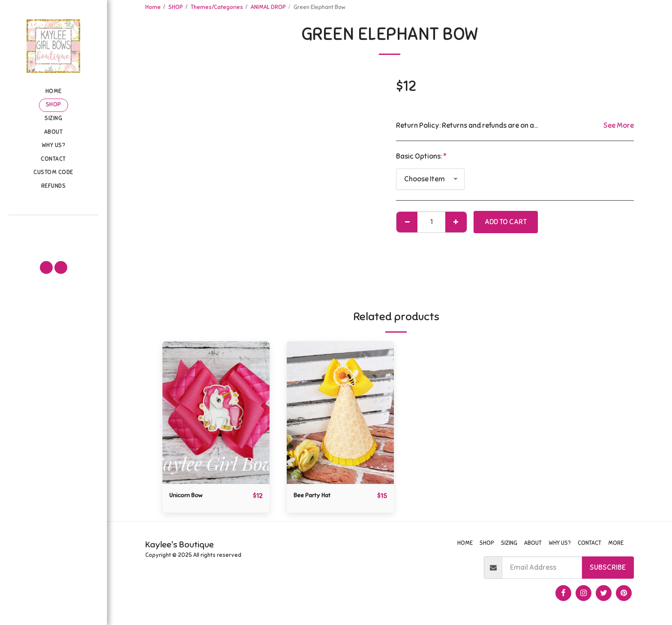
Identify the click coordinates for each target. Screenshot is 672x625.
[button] (53, 227)
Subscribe (608, 568)
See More (619, 125)
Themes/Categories (217, 7)
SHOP (176, 7)
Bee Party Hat (316, 496)
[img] (216, 413)
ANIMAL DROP (268, 7)
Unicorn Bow (189, 496)
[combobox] (430, 179)
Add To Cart (506, 222)
